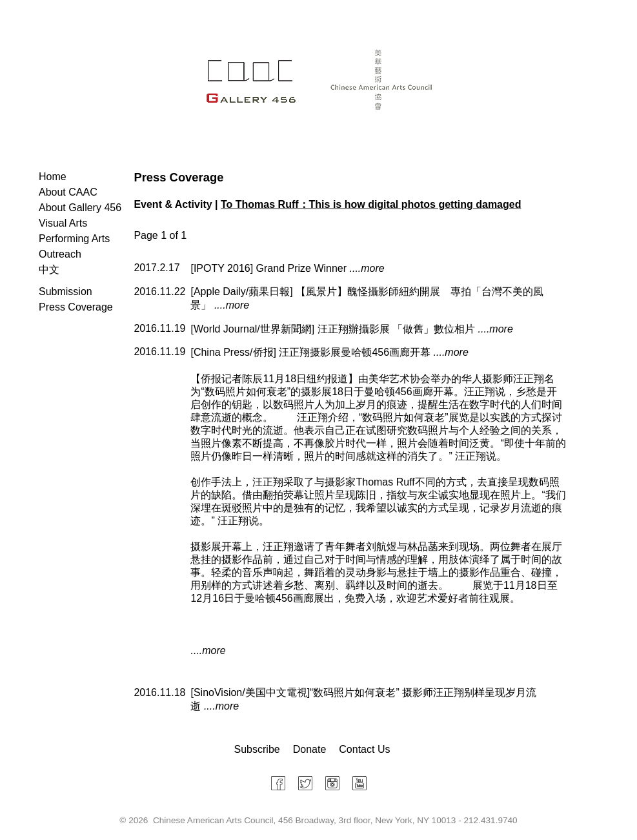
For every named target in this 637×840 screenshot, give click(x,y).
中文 (49, 270)
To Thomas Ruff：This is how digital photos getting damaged (371, 204)
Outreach (60, 254)
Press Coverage (76, 307)
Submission (66, 292)
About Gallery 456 (80, 208)
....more (367, 268)
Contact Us (364, 749)
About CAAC (68, 192)
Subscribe (257, 749)
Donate (310, 749)
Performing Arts (74, 239)
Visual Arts (63, 223)
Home (53, 177)
